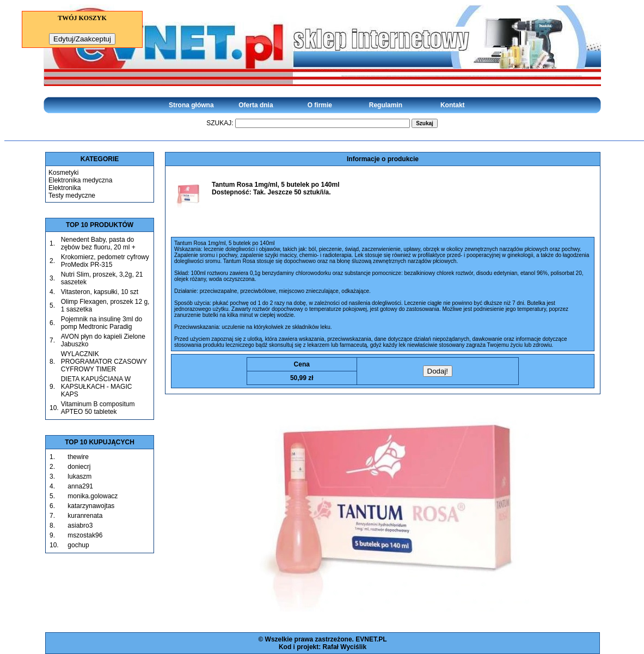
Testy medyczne (72, 195)
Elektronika (65, 188)
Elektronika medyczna (80, 180)
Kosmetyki (63, 173)
